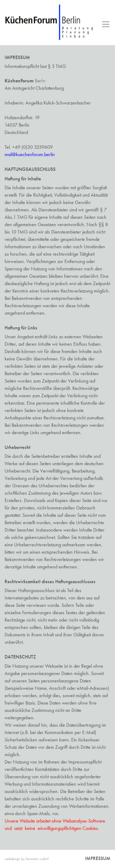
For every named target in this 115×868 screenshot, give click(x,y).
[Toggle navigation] (104, 24)
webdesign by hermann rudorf (27, 859)
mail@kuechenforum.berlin (30, 154)
